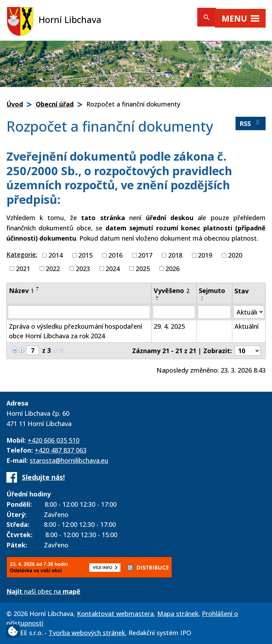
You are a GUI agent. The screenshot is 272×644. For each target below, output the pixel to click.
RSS (251, 123)
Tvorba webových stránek (87, 633)
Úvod (15, 104)
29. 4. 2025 (169, 326)
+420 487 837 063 (61, 450)
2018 (175, 255)
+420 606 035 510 (53, 440)
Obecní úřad (55, 104)
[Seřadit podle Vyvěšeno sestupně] (158, 300)
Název (21, 291)
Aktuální (246, 326)
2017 (145, 255)
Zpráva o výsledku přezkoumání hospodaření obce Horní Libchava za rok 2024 (75, 331)
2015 (85, 255)
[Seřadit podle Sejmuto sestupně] (203, 300)
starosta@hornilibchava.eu (69, 460)
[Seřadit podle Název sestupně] (38, 290)
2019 (205, 255)
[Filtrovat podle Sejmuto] (214, 312)
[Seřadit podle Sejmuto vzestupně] (203, 297)
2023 (83, 268)
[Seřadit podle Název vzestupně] (38, 287)
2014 (56, 255)
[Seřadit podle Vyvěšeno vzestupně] (158, 297)
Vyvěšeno (172, 291)
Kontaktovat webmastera (115, 614)
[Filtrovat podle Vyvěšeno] (174, 312)
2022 (53, 268)
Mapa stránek (178, 614)
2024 (113, 268)
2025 (143, 268)
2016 (115, 255)
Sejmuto (212, 291)
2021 (23, 268)
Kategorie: (22, 254)
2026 (172, 268)
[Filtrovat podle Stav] (249, 312)
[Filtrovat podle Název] (79, 312)
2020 (235, 255)
